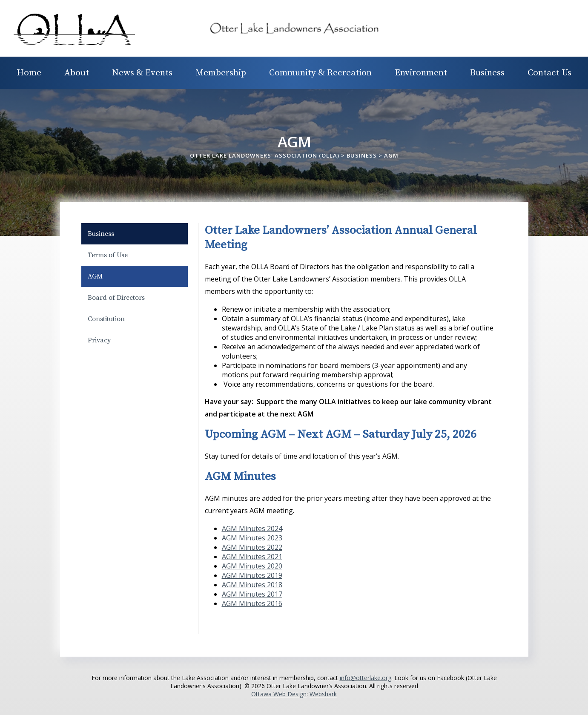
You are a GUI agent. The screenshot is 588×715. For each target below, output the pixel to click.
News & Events (142, 73)
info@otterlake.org (366, 678)
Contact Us (549, 73)
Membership (221, 73)
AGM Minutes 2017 (252, 594)
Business (487, 73)
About (77, 73)
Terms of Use (108, 255)
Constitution (106, 319)
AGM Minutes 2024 (252, 528)
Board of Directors (116, 298)
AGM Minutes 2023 (252, 538)
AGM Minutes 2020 (252, 566)
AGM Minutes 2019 (252, 575)
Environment (421, 73)
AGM (95, 276)
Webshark (323, 694)
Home (29, 73)
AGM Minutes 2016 (252, 603)
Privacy (99, 340)
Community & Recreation (320, 73)
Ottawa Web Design (279, 694)
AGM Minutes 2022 (252, 547)
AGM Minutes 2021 (252, 557)
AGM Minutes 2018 (252, 585)
